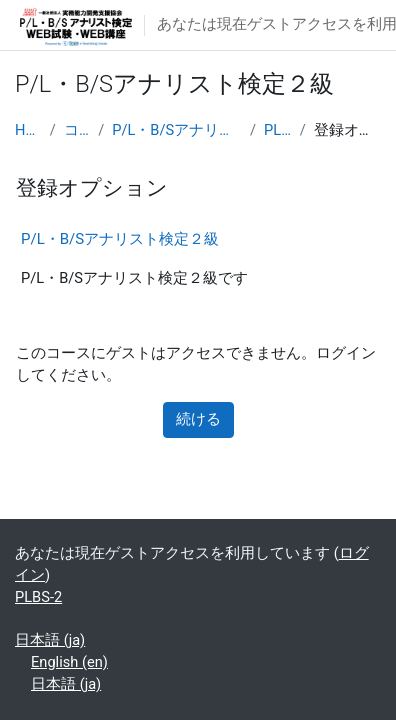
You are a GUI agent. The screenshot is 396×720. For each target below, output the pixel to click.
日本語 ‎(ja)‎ (50, 640)
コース (77, 130)
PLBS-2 (278, 130)
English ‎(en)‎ (69, 662)
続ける (198, 419)
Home (28, 130)
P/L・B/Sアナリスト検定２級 (177, 130)
